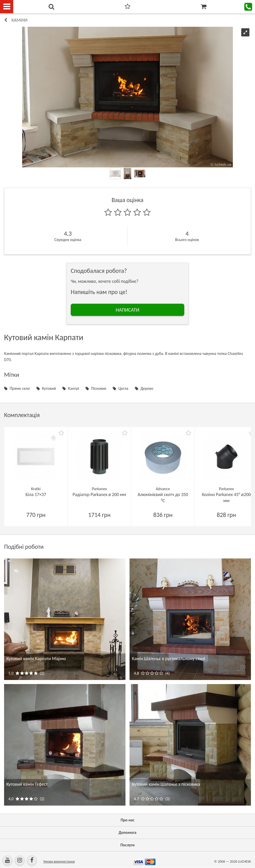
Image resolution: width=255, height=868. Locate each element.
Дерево (147, 388)
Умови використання (59, 862)
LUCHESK (244, 862)
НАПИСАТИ (128, 310)
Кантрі (73, 388)
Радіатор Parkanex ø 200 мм (99, 495)
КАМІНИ (19, 20)
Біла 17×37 (36, 495)
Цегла (123, 388)
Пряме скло (20, 388)
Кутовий (49, 388)
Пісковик (99, 388)
